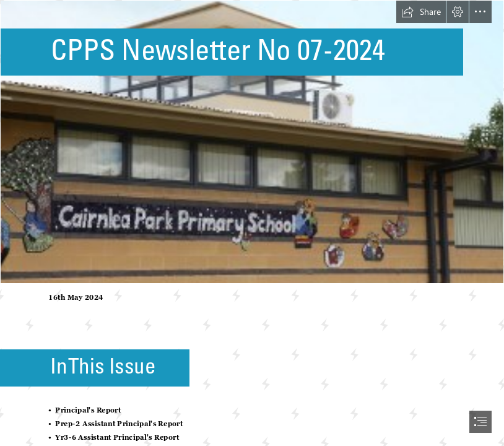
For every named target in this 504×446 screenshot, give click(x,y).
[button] (421, 12)
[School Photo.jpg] (252, 142)
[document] (252, 223)
